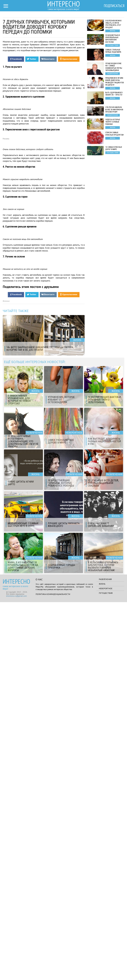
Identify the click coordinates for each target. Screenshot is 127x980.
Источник (6, 679)
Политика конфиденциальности (53, 972)
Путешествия (106, 971)
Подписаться (114, 6)
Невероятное (106, 966)
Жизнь (102, 962)
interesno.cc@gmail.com (16, 974)
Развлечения (105, 957)
